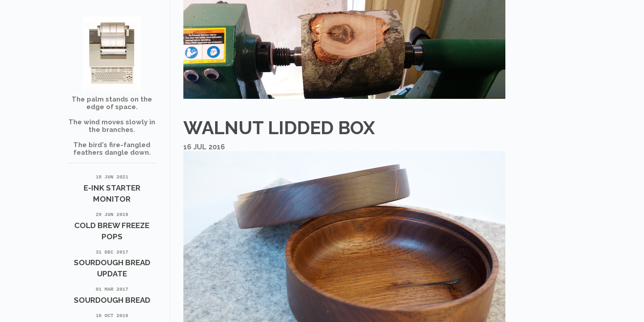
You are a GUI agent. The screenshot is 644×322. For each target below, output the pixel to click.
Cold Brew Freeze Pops (112, 225)
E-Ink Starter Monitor (112, 188)
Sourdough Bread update (112, 263)
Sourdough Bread (112, 294)
